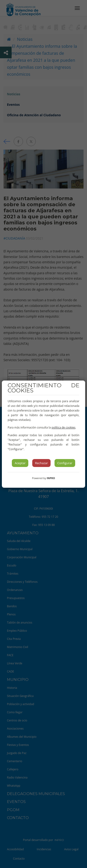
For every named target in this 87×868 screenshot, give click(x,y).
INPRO (51, 478)
